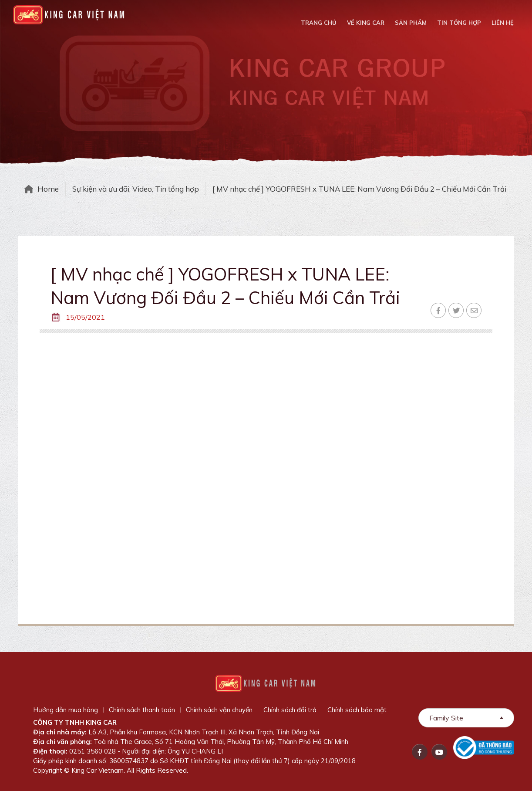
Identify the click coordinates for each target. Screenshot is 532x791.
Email (474, 310)
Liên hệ (503, 23)
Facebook (438, 310)
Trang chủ (319, 23)
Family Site (446, 718)
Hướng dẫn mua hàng (66, 710)
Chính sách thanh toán (142, 710)
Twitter (456, 310)
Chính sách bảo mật (357, 710)
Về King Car (366, 23)
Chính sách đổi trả (290, 710)
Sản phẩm (411, 23)
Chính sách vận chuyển (219, 710)
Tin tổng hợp (459, 23)
